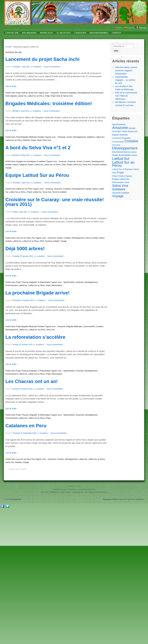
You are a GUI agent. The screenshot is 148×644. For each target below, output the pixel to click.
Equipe (89, 189)
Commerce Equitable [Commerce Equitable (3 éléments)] (121, 138)
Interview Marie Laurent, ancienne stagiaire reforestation (126, 70)
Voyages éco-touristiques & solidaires (31, 161)
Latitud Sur (22, 96)
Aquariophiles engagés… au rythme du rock (125, 80)
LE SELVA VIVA (64, 33)
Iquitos (31, 165)
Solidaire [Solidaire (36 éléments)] (119, 189)
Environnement (97, 93)
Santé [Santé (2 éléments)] (127, 182)
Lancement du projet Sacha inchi (43, 59)
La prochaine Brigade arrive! (37, 293)
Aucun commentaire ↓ (53, 67)
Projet (47, 96)
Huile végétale (11, 96)
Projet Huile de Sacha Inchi (27, 93)
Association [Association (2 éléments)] (117, 131)
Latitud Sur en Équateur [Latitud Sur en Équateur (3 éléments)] (123, 169)
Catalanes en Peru (26, 426)
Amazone (63, 161)
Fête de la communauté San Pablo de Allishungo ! (126, 96)
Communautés (89, 327)
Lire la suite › (11, 86)
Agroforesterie (69, 282)
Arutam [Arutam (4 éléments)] (132, 128)
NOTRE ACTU (47, 33)
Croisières (67, 189)
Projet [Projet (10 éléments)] (120, 172)
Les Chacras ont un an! (32, 381)
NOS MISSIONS (29, 33)
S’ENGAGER (80, 33)
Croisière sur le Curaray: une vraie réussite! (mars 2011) (55, 202)
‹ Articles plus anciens (17, 469)
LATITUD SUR (12, 33)
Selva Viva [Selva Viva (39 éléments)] (120, 186)
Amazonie (55, 93)
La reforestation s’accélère (35, 337)
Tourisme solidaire (99, 165)
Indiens (15, 165)
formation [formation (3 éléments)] (133, 152)
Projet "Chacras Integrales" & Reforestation (33, 282)
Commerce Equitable (68, 93)
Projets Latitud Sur (74, 165)
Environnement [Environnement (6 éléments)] (120, 152)
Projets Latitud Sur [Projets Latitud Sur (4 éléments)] (121, 179)
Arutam (69, 137)
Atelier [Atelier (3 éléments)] (125, 131)
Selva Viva (47, 140)
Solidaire (18, 462)
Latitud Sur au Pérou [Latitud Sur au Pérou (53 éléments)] (123, 164)
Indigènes (91, 137)
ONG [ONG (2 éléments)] (114, 173)
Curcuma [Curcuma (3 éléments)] (116, 145)
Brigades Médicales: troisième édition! (49, 103)
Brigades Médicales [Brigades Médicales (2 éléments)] (120, 135)
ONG (64, 165)
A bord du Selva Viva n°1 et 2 (38, 148)
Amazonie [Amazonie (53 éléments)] (120, 128)
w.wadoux (37, 67)
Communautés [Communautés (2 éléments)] (118, 142)
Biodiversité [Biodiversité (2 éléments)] (133, 131)
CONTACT (117, 33)
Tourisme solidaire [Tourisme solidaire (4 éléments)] (121, 193)
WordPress (140, 499)
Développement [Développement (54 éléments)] (125, 148)
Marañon (27, 140)
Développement (84, 93)
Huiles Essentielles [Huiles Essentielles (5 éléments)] (121, 155)
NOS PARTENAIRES (99, 33)
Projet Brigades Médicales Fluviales (30, 137)
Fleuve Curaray (92, 238)
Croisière (87, 161)
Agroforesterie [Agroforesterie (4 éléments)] (119, 124)
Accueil (8, 47)
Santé (39, 140)
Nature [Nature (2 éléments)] (136, 169)
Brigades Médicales (74, 327)
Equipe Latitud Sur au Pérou (37, 175)
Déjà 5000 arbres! (25, 249)
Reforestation (57, 285)
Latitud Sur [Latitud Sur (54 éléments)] (121, 159)
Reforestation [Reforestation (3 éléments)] (118, 182)
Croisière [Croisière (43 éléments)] (131, 141)
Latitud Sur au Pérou (36, 96)
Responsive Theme (110, 499)
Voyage (8, 168)
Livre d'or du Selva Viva (25, 238)
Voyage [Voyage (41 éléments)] (118, 196)
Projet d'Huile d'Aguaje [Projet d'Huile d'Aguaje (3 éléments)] (122, 176)
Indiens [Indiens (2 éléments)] (134, 155)
